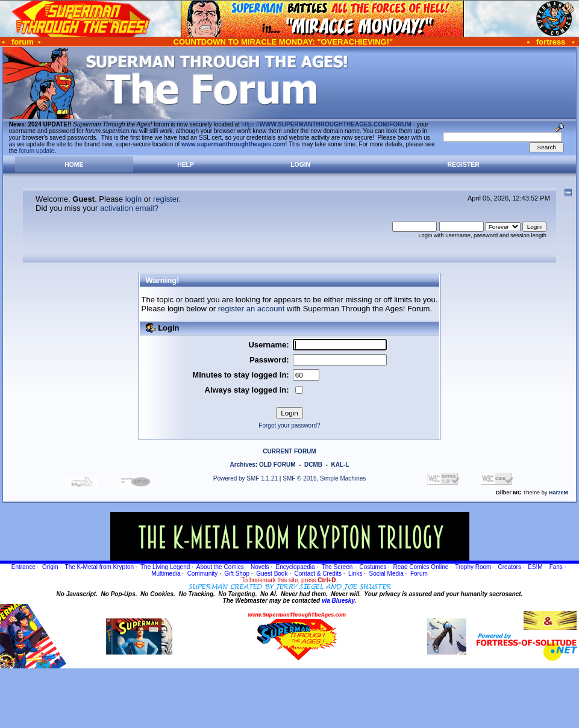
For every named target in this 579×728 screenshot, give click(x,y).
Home (74, 165)
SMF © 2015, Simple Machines (324, 478)
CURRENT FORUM (289, 451)
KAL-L (340, 465)
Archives (243, 465)
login (133, 199)
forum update (37, 151)
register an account (252, 309)
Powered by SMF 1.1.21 (246, 478)
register (166, 199)
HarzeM (559, 493)
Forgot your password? (289, 425)
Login (300, 165)
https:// (327, 124)
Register (464, 165)
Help (186, 165)
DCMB (313, 465)
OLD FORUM (277, 465)
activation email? (129, 208)
